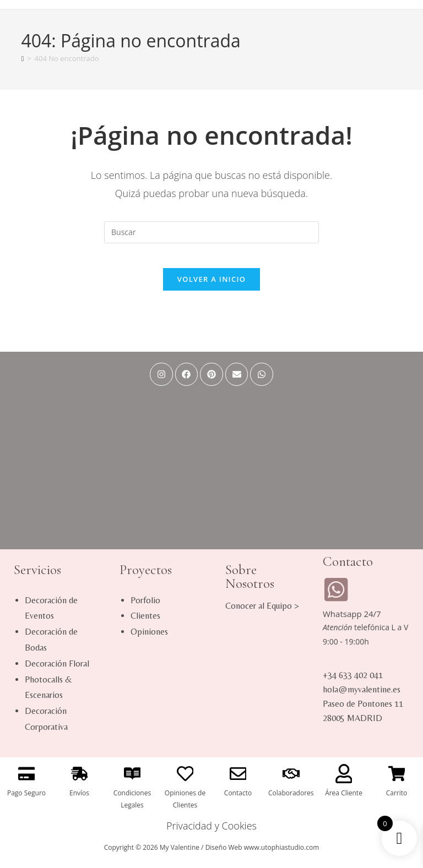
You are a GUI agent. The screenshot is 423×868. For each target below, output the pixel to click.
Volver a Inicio (211, 288)
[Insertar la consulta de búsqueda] (211, 232)
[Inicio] (22, 58)
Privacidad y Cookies (211, 834)
